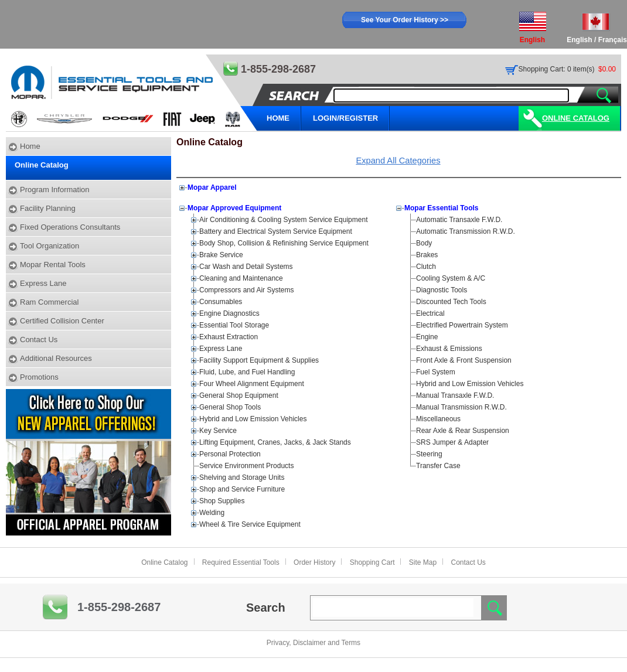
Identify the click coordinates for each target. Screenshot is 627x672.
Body (424, 243)
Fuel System (436, 372)
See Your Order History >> (405, 20)
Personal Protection (230, 454)
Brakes (427, 255)
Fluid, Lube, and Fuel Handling (247, 372)
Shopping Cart (372, 562)
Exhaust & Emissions (449, 349)
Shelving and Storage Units (242, 477)
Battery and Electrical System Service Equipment (276, 231)
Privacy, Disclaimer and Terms (313, 643)
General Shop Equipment (239, 395)
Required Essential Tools (241, 562)
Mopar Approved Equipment (234, 208)
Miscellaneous (438, 419)
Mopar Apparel (212, 187)
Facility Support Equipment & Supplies (259, 360)
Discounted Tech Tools (451, 302)
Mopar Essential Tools (441, 208)
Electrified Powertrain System (462, 325)
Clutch (426, 267)
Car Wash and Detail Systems (246, 267)
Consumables (221, 302)
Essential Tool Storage (234, 325)
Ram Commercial (49, 302)
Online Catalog (576, 118)
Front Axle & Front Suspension (464, 360)
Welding (212, 513)
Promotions (39, 377)
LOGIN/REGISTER (345, 118)
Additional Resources (56, 358)
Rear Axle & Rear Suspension (463, 431)
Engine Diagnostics (229, 313)
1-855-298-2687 (119, 607)
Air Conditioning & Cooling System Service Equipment (283, 220)
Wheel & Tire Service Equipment (250, 524)
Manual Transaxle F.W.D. (455, 395)
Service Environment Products (246, 466)
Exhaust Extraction (229, 337)
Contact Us (39, 340)
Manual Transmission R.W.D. (461, 407)
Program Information (55, 190)
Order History (314, 562)
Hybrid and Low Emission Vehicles (253, 419)
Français (613, 40)
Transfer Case (438, 466)
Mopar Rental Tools (53, 265)
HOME (278, 118)
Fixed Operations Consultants (70, 227)
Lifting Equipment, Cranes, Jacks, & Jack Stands (275, 442)
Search (266, 608)
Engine (427, 337)
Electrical (430, 313)
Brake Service (221, 255)
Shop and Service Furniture (242, 489)
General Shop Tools (230, 407)
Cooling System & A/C (451, 278)
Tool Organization (50, 246)
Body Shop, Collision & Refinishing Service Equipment (284, 243)
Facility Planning (48, 208)
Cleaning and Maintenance (241, 278)
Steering (429, 454)
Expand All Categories (398, 161)
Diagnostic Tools (442, 290)
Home (30, 146)
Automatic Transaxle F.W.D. (459, 220)
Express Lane (43, 283)
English (579, 40)
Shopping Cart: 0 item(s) (557, 69)
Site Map (423, 562)
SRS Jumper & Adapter (452, 442)
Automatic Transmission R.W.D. (466, 231)
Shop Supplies (222, 501)
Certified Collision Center (62, 321)
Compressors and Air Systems (246, 290)
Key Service (218, 431)
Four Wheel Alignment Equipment (252, 384)
